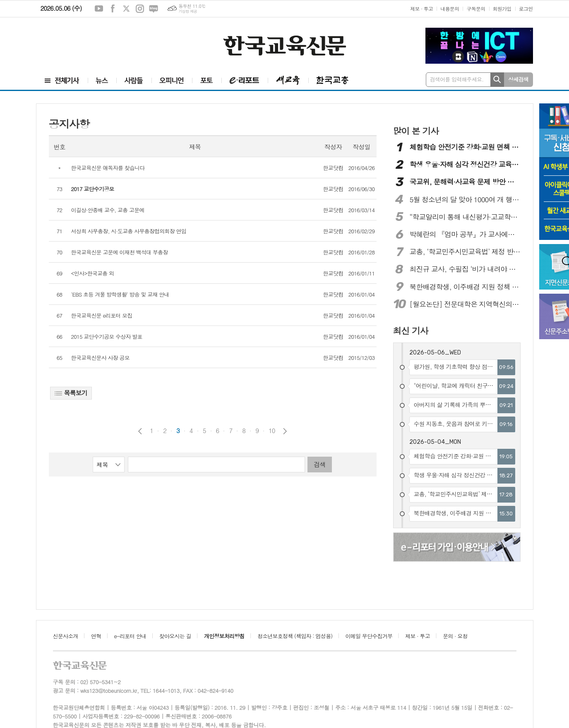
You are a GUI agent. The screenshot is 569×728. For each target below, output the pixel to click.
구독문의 (476, 8)
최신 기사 (411, 330)
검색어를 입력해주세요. (457, 79)
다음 (285, 431)
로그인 (526, 8)
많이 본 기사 (416, 131)
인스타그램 (140, 9)
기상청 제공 (188, 11)
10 (272, 431)
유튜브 (99, 9)
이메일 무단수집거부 (369, 636)
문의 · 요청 (455, 636)
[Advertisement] (90, 40)
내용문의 (450, 8)
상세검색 (518, 79)
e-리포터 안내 (130, 636)
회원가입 (502, 8)
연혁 (96, 636)
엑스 (126, 9)
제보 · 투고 (421, 8)
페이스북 (113, 9)
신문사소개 (66, 636)
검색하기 (497, 80)
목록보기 (71, 393)
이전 (140, 431)
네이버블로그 (154, 9)
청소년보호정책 (295, 636)
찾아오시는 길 (175, 636)
